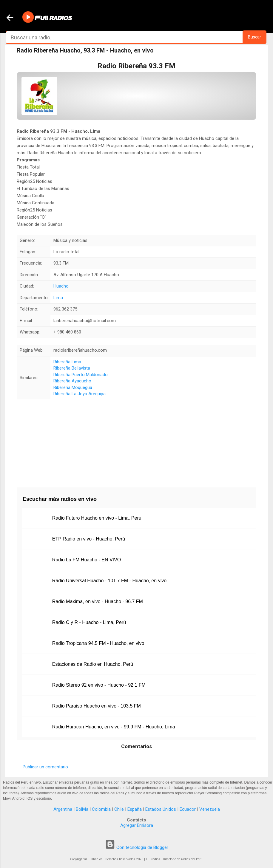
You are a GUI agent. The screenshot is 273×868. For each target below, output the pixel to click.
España (135, 809)
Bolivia (82, 809)
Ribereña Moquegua (73, 387)
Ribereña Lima (67, 362)
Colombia (101, 809)
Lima (58, 298)
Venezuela (210, 809)
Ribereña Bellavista (72, 368)
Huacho (61, 286)
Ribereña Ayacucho (72, 381)
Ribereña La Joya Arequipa (80, 394)
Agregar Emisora (137, 825)
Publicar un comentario (45, 767)
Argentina (63, 809)
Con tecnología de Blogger (137, 847)
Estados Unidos (161, 809)
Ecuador (188, 809)
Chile (119, 809)
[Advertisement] (136, 441)
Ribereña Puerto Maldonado (81, 375)
